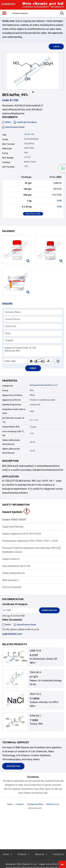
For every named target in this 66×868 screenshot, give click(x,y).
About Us (40, 854)
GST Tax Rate (8, 167)
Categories (8, 386)
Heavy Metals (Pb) (11, 427)
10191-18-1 (29, 134)
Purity (5, 153)
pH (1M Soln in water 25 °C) (13, 420)
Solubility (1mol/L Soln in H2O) (14, 411)
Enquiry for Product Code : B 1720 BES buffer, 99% (33, 351)
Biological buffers (37, 385)
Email (8, 333)
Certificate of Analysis (25, 122)
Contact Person (13, 319)
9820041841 (8, 4)
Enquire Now (13, 766)
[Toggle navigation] (4, 13)
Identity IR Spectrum (12, 405)
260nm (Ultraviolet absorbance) (11, 442)
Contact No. (11, 326)
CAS (4, 135)
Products (20, 804)
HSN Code (7, 149)
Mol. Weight (8, 158)
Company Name (13, 312)
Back (56, 47)
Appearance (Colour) (12, 395)
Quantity (9, 340)
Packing (6, 162)
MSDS (7, 122)
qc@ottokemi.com (12, 634)
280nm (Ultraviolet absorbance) (11, 451)
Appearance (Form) (11, 400)
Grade (5, 139)
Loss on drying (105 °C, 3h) (13, 433)
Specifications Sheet (13, 127)
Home (10, 804)
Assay (5, 390)
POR (59, 201)
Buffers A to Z (52, 385)
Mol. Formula (8, 144)
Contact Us (58, 854)
